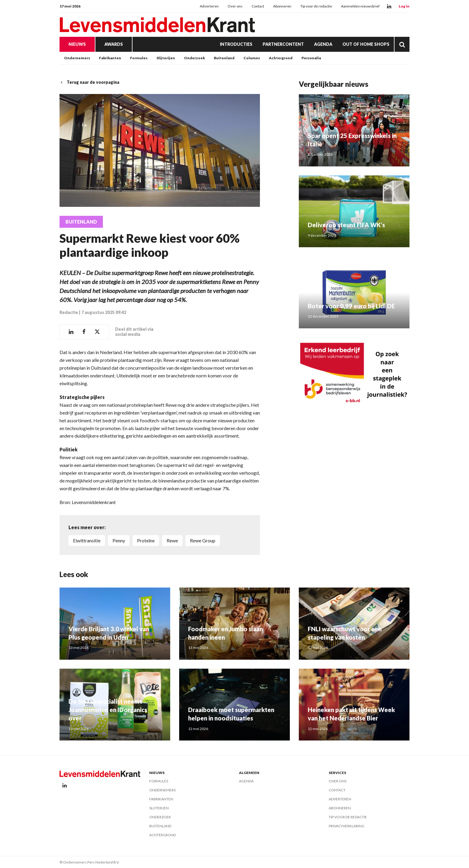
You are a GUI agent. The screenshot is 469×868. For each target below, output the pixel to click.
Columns (252, 58)
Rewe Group (203, 540)
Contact (258, 6)
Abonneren (282, 6)
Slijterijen (166, 58)
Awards (114, 44)
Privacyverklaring (347, 826)
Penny (119, 540)
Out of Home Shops (366, 44)
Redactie (69, 312)
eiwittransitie (87, 540)
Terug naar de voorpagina (89, 82)
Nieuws (77, 44)
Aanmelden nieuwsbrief (360, 6)
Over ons (235, 6)
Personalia (311, 58)
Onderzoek (194, 58)
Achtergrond (281, 58)
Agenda (323, 44)
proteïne (146, 540)
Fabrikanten (110, 58)
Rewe (172, 540)
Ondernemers (77, 58)
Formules (139, 58)
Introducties (236, 44)
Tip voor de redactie (316, 6)
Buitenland (224, 58)
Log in (404, 6)
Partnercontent (283, 44)
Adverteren (209, 6)
